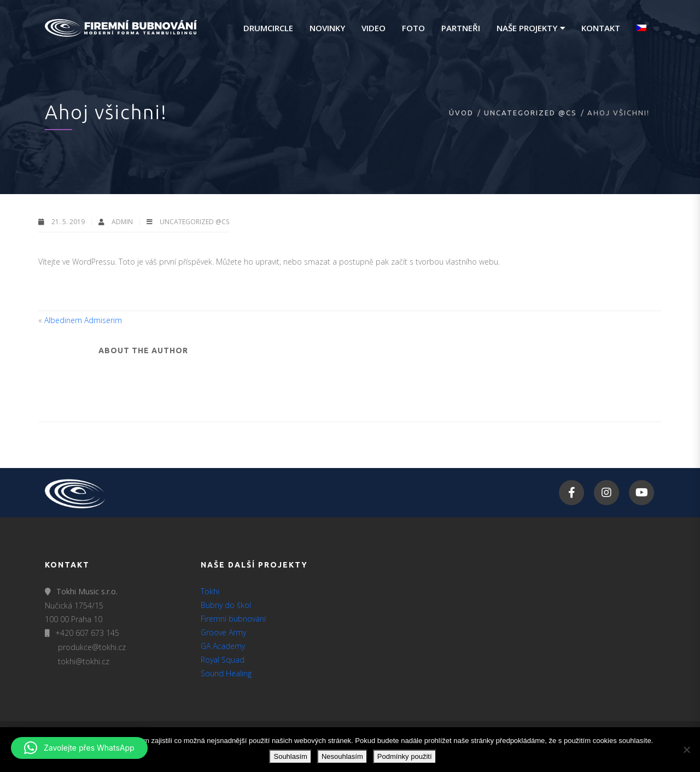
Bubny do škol (226, 605)
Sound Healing (226, 673)
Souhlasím (290, 756)
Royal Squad (223, 660)
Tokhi (210, 591)
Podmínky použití (405, 756)
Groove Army (223, 632)
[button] (79, 748)
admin (123, 222)
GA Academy (223, 646)
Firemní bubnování (233, 619)
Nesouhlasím (342, 756)
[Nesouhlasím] (686, 750)
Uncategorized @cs (530, 113)
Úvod (461, 113)
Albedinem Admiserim (83, 320)
